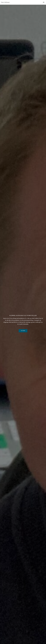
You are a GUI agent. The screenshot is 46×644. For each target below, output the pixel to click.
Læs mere (23, 331)
